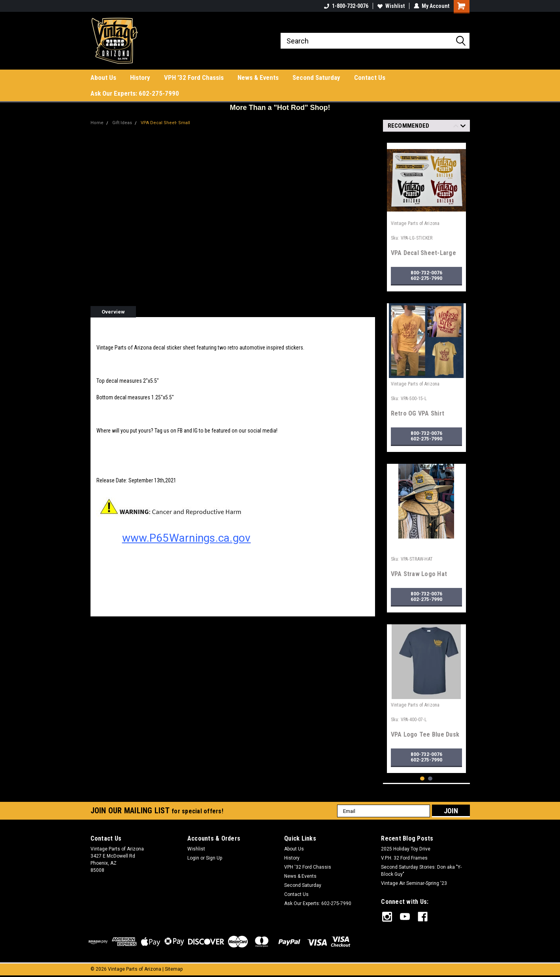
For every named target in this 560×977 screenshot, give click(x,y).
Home (97, 123)
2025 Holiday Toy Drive (406, 849)
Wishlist (391, 6)
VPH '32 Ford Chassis (194, 77)
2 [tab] (430, 779)
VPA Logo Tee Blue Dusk (425, 734)
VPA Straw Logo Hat (419, 574)
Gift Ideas (121, 123)
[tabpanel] (426, 214)
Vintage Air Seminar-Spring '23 (414, 883)
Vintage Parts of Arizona (415, 223)
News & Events (258, 77)
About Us (103, 77)
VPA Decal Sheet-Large (423, 253)
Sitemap (174, 969)
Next (463, 127)
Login (193, 858)
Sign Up (214, 858)
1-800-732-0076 (346, 6)
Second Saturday (316, 77)
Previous (456, 127)
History (140, 77)
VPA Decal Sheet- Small (163, 123)
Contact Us (370, 77)
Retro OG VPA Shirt (418, 413)
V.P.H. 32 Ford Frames (404, 858)
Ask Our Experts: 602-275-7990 (135, 93)
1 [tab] (422, 779)
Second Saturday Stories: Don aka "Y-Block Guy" (421, 871)
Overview (113, 312)
